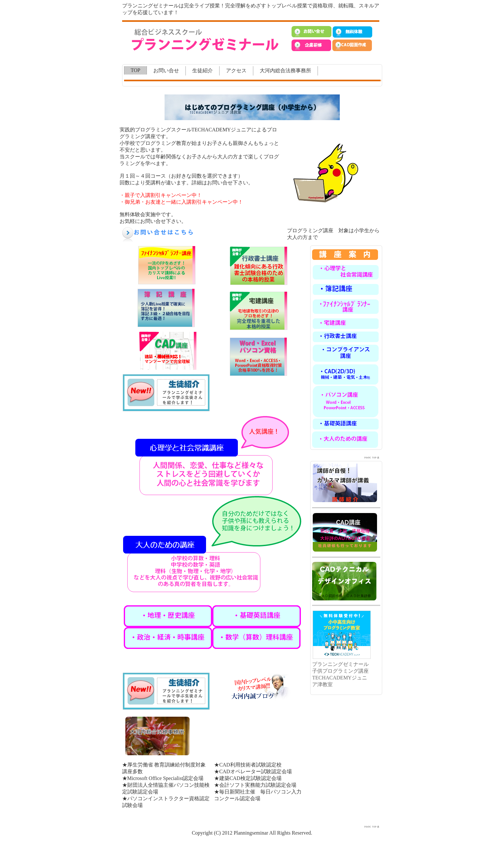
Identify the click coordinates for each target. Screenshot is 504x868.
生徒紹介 (203, 71)
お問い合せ (166, 71)
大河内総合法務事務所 (285, 71)
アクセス (236, 71)
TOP (136, 70)
